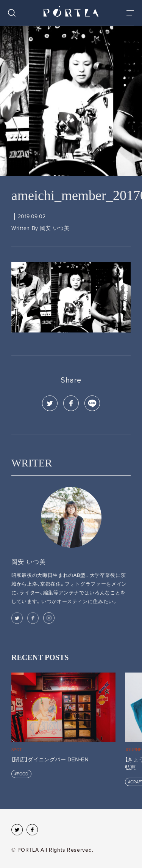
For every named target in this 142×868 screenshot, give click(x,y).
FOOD (23, 774)
